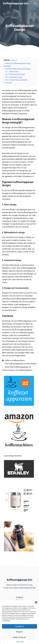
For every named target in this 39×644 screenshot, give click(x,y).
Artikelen (20, 597)
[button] (36, 602)
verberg (14, 60)
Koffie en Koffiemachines (15, 360)
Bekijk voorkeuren (20, 637)
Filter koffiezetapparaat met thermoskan (21, 364)
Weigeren (20, 632)
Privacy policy (20, 642)
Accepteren (20, 626)
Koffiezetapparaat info (16, 3)
